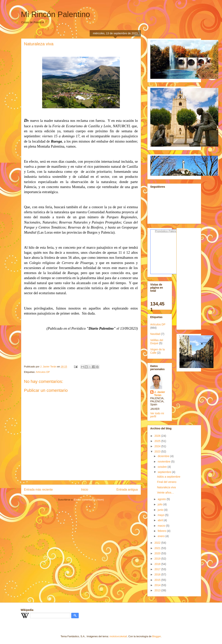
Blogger (157, 636)
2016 (158, 574)
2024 (158, 446)
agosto (162, 499)
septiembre (165, 472)
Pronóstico (161, 231)
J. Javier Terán (160, 394)
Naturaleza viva (166, 487)
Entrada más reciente (38, 490)
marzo (162, 526)
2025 (158, 441)
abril (161, 520)
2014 (158, 585)
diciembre (164, 456)
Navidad (155, 334)
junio (161, 510)
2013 (158, 590)
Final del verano (167, 482)
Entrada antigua (127, 490)
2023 (158, 451)
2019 (158, 559)
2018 (158, 564)
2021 (158, 548)
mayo (161, 515)
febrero (162, 531)
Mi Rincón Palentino (56, 14)
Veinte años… (165, 493)
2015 (158, 580)
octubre (163, 467)
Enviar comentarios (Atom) (89, 500)
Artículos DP (43, 372)
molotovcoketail (118, 636)
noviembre (164, 462)
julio (161, 504)
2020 (158, 553)
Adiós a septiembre (169, 477)
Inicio (84, 490)
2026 (158, 436)
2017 (158, 569)
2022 (158, 543)
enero (162, 536)
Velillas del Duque (157, 342)
